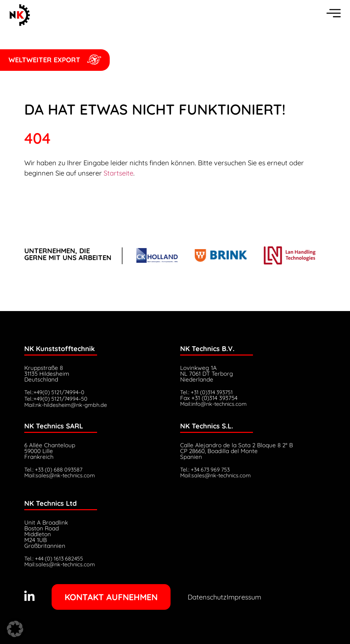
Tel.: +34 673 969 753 (205, 469)
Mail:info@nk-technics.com (213, 404)
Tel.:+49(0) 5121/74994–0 (54, 392)
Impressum (244, 597)
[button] (15, 629)
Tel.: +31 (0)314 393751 (206, 392)
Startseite (118, 173)
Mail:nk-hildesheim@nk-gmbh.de (66, 405)
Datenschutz (207, 597)
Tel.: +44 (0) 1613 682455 (54, 558)
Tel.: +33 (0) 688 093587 (53, 469)
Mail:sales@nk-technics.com (60, 475)
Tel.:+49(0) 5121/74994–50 (56, 399)
